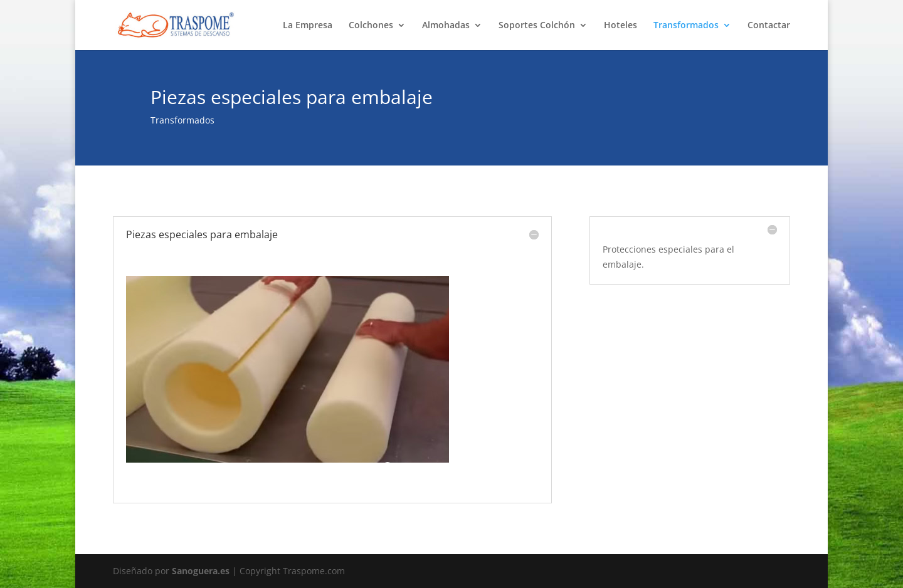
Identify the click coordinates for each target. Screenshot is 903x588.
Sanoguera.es (201, 571)
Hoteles (620, 26)
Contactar (769, 26)
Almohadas (446, 26)
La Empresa (308, 26)
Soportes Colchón (537, 26)
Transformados (686, 26)
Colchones (371, 26)
